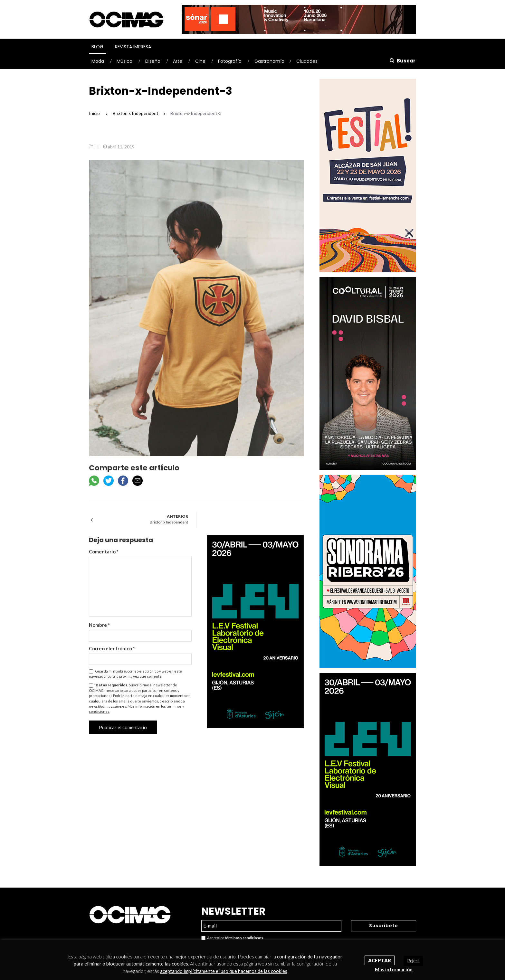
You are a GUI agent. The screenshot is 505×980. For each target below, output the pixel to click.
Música (124, 61)
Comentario (104, 551)
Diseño (153, 61)
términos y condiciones (244, 938)
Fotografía (230, 61)
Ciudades (307, 61)
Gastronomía (269, 61)
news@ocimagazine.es (108, 706)
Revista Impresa (133, 47)
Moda (98, 61)
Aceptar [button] (380, 960)
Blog (97, 47)
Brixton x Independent (169, 522)
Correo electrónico (112, 648)
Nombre (99, 625)
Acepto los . (233, 938)
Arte (178, 61)
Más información (394, 969)
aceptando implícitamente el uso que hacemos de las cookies (224, 971)
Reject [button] (413, 961)
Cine (200, 61)
